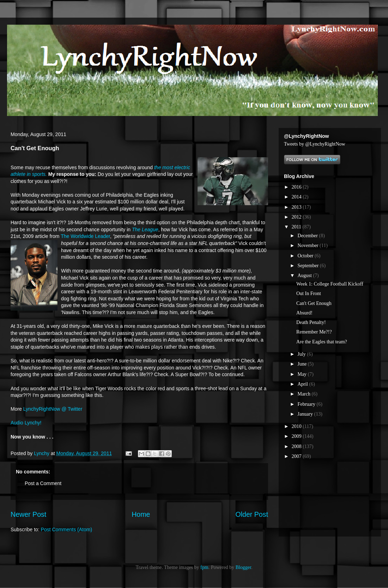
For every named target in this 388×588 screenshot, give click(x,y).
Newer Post (28, 514)
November (308, 246)
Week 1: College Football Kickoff (330, 284)
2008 (297, 446)
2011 (297, 227)
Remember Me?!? (314, 332)
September (308, 266)
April (303, 384)
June (302, 364)
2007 (297, 456)
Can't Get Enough (314, 303)
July (302, 354)
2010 (297, 426)
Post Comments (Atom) (66, 529)
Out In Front (309, 293)
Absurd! (304, 313)
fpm (204, 567)
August (305, 275)
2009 (297, 436)
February (307, 404)
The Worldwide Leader (85, 236)
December (308, 236)
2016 (297, 187)
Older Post (252, 514)
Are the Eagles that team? (322, 342)
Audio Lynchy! (26, 423)
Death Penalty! (311, 322)
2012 (297, 217)
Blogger (243, 567)
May (302, 374)
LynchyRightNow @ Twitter (53, 409)
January (306, 414)
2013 (297, 207)
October (306, 256)
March (304, 394)
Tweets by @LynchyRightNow (315, 144)
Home (141, 514)
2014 (297, 197)
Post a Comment (43, 483)
